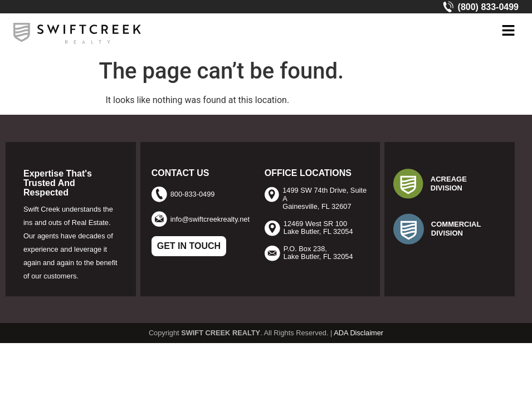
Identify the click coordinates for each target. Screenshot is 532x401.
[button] (508, 31)
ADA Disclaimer (358, 333)
